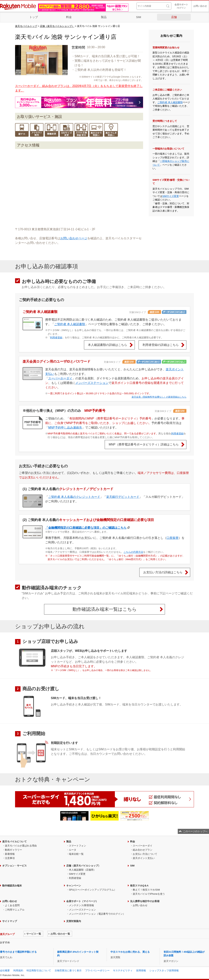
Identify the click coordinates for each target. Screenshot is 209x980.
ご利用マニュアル (15, 910)
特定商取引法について (39, 970)
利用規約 (18, 970)
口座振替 (172, 538)
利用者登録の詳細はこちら (161, 345)
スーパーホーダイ (60, 378)
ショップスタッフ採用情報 (164, 970)
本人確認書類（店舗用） (82, 870)
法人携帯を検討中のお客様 (145, 901)
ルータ (73, 850)
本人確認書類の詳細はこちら (108, 345)
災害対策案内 (74, 921)
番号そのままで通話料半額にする (18, 952)
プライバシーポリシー (97, 970)
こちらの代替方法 (133, 552)
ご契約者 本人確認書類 (170, 102)
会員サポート (181, 6)
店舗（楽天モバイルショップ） (57, 26)
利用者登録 (56, 337)
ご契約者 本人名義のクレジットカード (74, 497)
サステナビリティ (123, 970)
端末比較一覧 (76, 854)
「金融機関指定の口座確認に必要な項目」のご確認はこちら (86, 528)
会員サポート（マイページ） (82, 901)
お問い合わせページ (74, 238)
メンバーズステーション (92, 383)
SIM (139, 17)
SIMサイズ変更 (171, 196)
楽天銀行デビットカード (123, 497)
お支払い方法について (145, 854)
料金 (69, 17)
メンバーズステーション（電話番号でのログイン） (97, 914)
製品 (104, 17)
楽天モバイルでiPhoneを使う (149, 894)
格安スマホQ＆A (139, 886)
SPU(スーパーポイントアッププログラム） (93, 890)
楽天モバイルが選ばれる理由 (21, 846)
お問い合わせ (200, 6)
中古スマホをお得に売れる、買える (130, 952)
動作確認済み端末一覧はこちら (105, 609)
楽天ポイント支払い (144, 858)
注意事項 (10, 858)
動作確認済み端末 (12, 886)
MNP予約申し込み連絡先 (65, 427)
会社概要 (5, 970)
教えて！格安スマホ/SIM (146, 890)
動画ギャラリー (13, 850)
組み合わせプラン (143, 850)
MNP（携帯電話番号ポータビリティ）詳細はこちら (144, 444)
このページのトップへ (195, 831)
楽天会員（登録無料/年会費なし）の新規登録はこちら (159, 397)
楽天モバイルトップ (26, 26)
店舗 (174, 17)
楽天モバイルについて (14, 842)
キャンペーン (74, 886)
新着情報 (10, 854)
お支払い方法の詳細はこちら (163, 572)
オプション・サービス (14, 866)
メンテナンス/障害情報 (82, 905)
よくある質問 (12, 905)
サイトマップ (10, 921)
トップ (34, 17)
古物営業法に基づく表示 (68, 970)
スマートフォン (77, 846)
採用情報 (141, 970)
